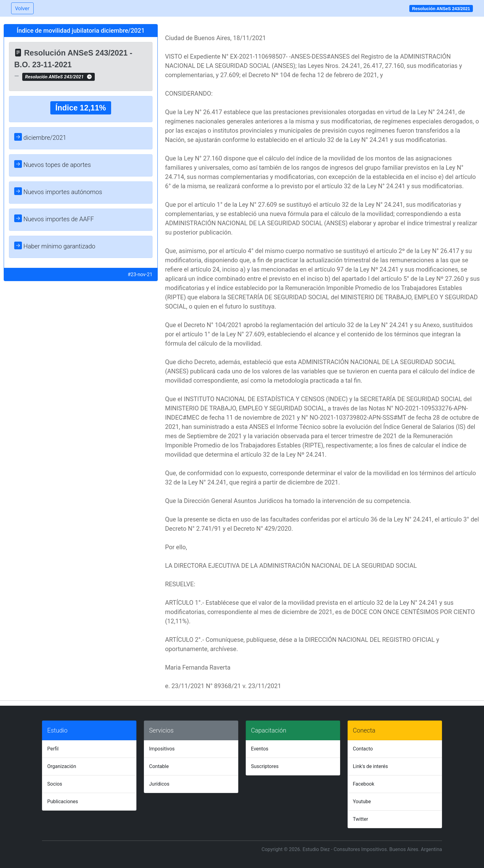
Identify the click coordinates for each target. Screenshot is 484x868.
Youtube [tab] (362, 802)
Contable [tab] (159, 766)
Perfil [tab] (53, 749)
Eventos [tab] (260, 749)
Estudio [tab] (57, 730)
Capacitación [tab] (269, 730)
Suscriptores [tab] (265, 766)
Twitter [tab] (360, 819)
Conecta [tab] (364, 730)
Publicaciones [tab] (63, 802)
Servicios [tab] (161, 730)
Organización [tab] (62, 766)
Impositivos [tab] (162, 749)
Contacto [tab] (363, 749)
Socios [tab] (55, 784)
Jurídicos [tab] (159, 784)
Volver (22, 8)
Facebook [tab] (363, 784)
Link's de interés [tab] (370, 766)
